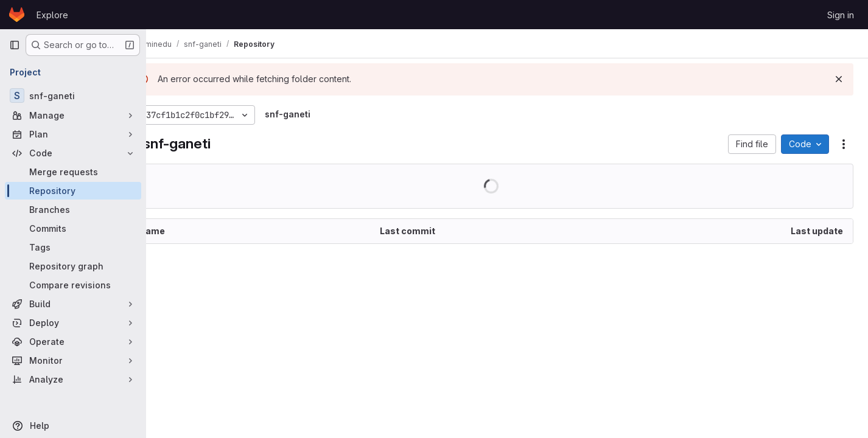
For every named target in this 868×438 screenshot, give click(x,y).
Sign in (841, 15)
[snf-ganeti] (73, 96)
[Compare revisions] (73, 285)
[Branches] (73, 210)
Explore (52, 15)
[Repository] (73, 191)
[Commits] (73, 228)
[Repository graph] (73, 266)
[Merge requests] (73, 172)
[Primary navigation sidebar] (15, 45)
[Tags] (73, 247)
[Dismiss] (839, 79)
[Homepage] (17, 15)
